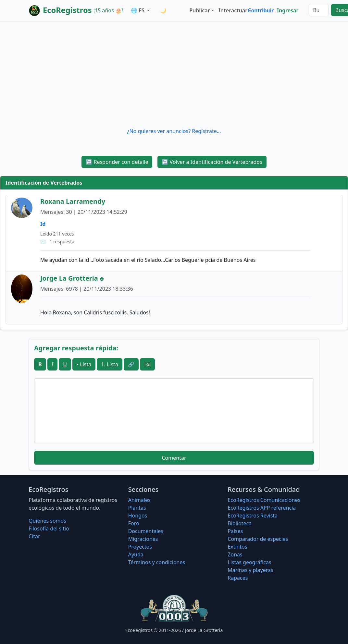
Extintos (237, 547)
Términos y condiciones (157, 562)
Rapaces (238, 578)
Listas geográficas (249, 562)
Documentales (146, 531)
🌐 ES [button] (138, 10)
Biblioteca (240, 523)
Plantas (137, 508)
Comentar (174, 458)
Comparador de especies (258, 539)
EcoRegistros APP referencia (262, 508)
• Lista (84, 364)
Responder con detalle (117, 162)
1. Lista (110, 364)
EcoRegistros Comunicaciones (264, 500)
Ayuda (136, 554)
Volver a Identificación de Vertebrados (212, 162)
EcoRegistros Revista (253, 516)
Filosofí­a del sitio (49, 529)
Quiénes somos (47, 521)
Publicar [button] (199, 10)
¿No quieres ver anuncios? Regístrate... (174, 131)
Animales (139, 500)
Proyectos (140, 547)
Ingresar (288, 10)
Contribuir (261, 10)
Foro (134, 523)
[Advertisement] (174, 74)
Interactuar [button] (232, 10)
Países (235, 531)
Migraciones (143, 539)
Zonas (235, 554)
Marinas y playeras (250, 570)
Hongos (138, 516)
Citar (34, 536)
